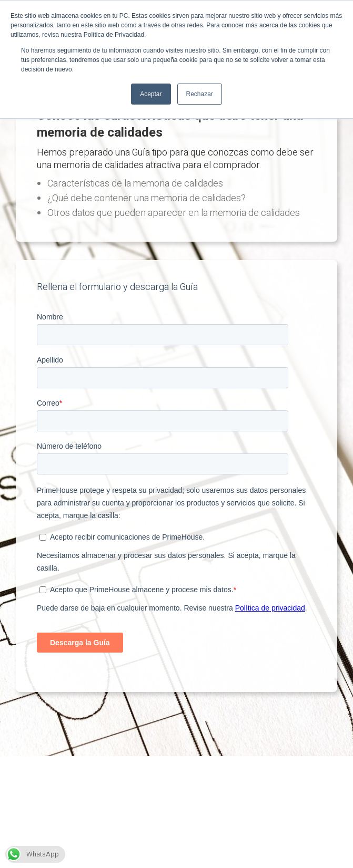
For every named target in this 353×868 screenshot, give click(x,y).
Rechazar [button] (200, 94)
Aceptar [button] (151, 94)
